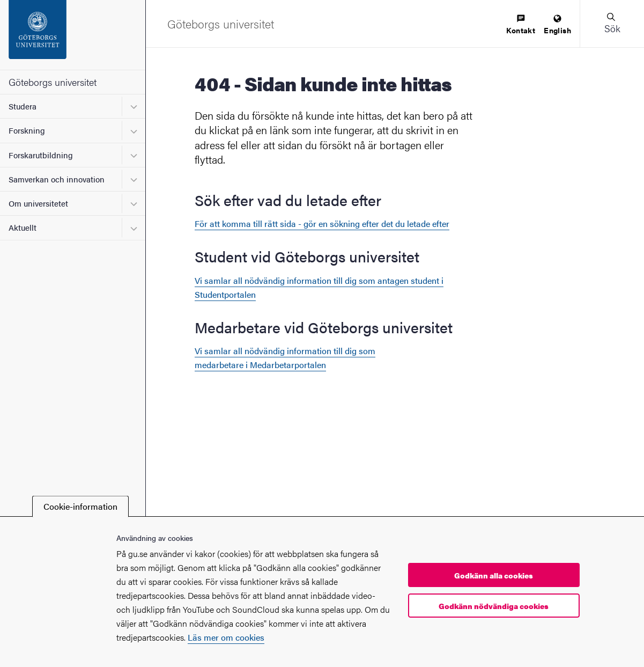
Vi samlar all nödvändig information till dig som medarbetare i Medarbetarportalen (285, 358)
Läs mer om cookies (226, 637)
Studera (23, 106)
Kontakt (521, 25)
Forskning (27, 130)
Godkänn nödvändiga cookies (494, 606)
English (557, 25)
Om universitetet (38, 203)
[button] (612, 24)
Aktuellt (23, 227)
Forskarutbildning (41, 155)
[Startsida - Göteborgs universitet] (73, 35)
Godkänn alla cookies (494, 575)
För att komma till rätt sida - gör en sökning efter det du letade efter (322, 223)
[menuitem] (521, 25)
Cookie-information (80, 506)
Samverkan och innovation (57, 179)
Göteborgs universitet (53, 82)
